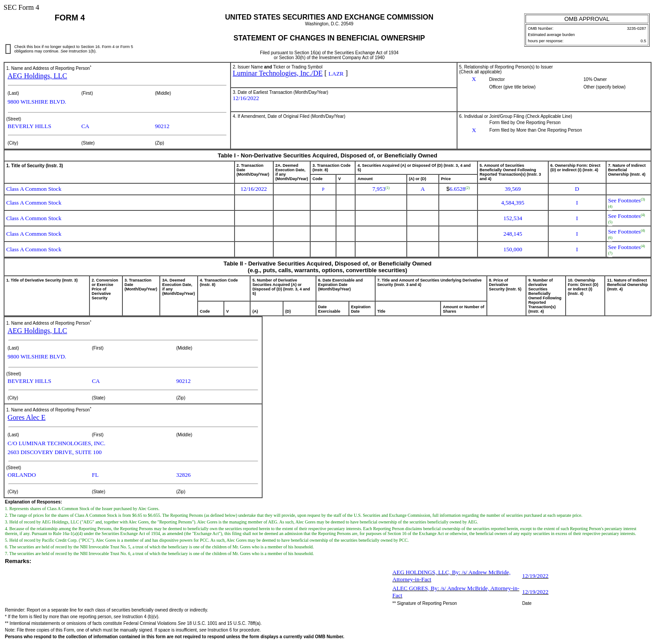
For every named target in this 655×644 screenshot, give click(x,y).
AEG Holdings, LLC (37, 76)
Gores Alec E (26, 417)
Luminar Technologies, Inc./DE (278, 73)
